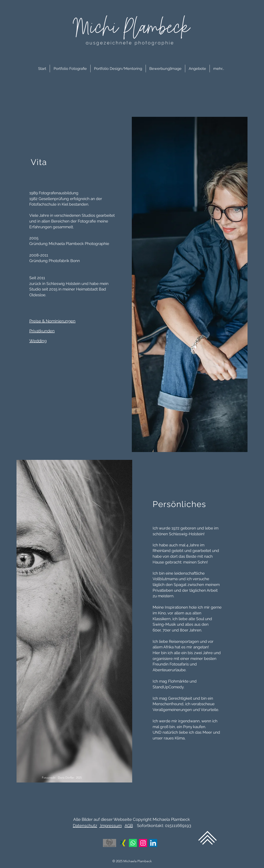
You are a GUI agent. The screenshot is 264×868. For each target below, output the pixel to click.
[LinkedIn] (153, 843)
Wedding (38, 341)
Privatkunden (42, 331)
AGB (129, 826)
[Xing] (123, 843)
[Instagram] (143, 843)
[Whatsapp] (133, 843)
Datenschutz (85, 826)
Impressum (110, 826)
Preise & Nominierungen (52, 321)
